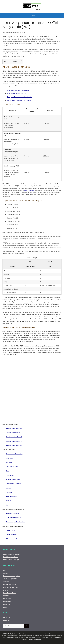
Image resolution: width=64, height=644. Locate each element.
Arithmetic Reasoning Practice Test (18, 90)
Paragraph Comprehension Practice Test (19, 97)
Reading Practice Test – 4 (14, 441)
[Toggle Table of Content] (19, 62)
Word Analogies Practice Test (15, 522)
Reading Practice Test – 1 (14, 428)
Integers (8, 488)
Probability (9, 462)
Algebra (6, 573)
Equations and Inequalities (14, 454)
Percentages (10, 475)
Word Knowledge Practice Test (16, 94)
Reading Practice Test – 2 (14, 433)
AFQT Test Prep (29, 190)
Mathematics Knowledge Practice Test (19, 100)
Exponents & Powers (10, 584)
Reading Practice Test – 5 (14, 445)
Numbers (6, 596)
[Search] (26, 626)
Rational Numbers (11, 496)
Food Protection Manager (11, 560)
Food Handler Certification (12, 554)
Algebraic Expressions (13, 479)
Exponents (9, 458)
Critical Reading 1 (11, 530)
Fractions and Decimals (13, 484)
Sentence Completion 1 (13, 513)
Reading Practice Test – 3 (14, 437)
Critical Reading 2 (11, 535)
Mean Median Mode (12, 467)
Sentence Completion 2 (13, 518)
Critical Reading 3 (11, 539)
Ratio (7, 471)
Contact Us (7, 618)
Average (8, 501)
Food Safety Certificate (11, 557)
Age (7, 505)
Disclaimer (7, 620)
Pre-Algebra (10, 492)
